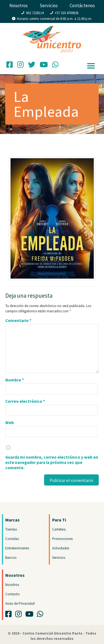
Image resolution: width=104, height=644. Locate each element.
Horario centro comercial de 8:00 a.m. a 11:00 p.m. (54, 19)
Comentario (18, 320)
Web (10, 423)
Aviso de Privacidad (20, 603)
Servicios (49, 6)
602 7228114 (35, 13)
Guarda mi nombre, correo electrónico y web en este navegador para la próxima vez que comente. (52, 462)
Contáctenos (82, 6)
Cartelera (59, 529)
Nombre (15, 380)
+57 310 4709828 (66, 13)
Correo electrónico (25, 401)
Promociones (62, 539)
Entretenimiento (17, 548)
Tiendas (11, 529)
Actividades (61, 548)
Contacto (12, 594)
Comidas (12, 539)
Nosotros (19, 6)
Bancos (11, 558)
